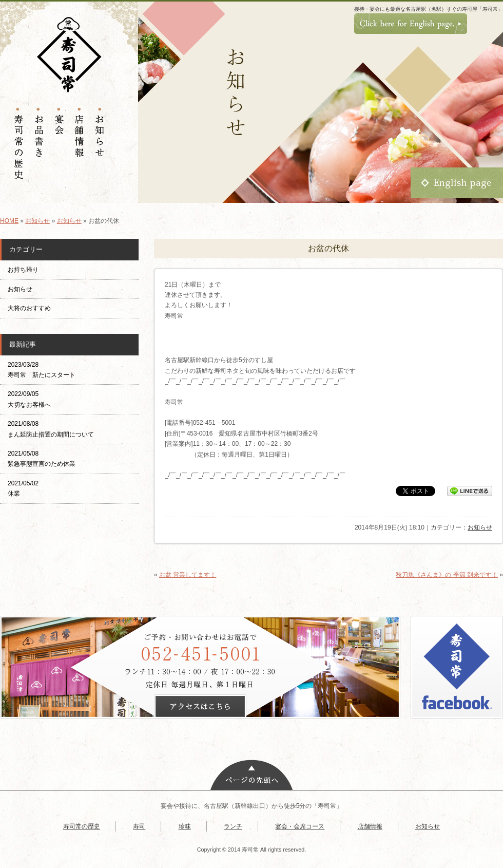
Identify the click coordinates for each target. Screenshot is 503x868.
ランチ (233, 826)
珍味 (185, 826)
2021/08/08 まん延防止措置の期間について (51, 429)
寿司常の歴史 (82, 826)
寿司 (139, 826)
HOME (9, 221)
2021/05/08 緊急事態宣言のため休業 (42, 459)
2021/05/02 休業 (23, 488)
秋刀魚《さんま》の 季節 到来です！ (447, 575)
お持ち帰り (26, 270)
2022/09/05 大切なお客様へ (29, 399)
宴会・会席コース (300, 826)
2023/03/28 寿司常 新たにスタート (42, 370)
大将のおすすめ (29, 308)
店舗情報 (370, 826)
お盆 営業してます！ (188, 575)
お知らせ (37, 221)
